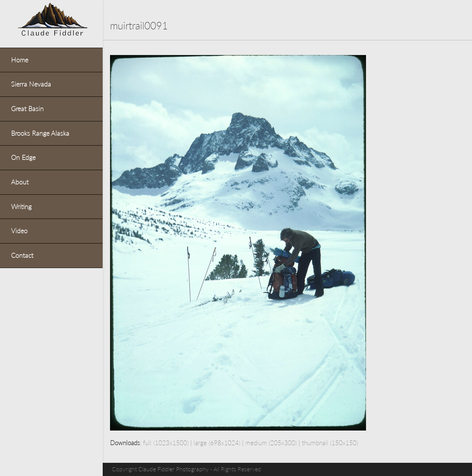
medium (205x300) (271, 443)
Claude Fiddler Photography (173, 469)
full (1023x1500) (166, 443)
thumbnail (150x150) (330, 443)
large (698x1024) (217, 443)
